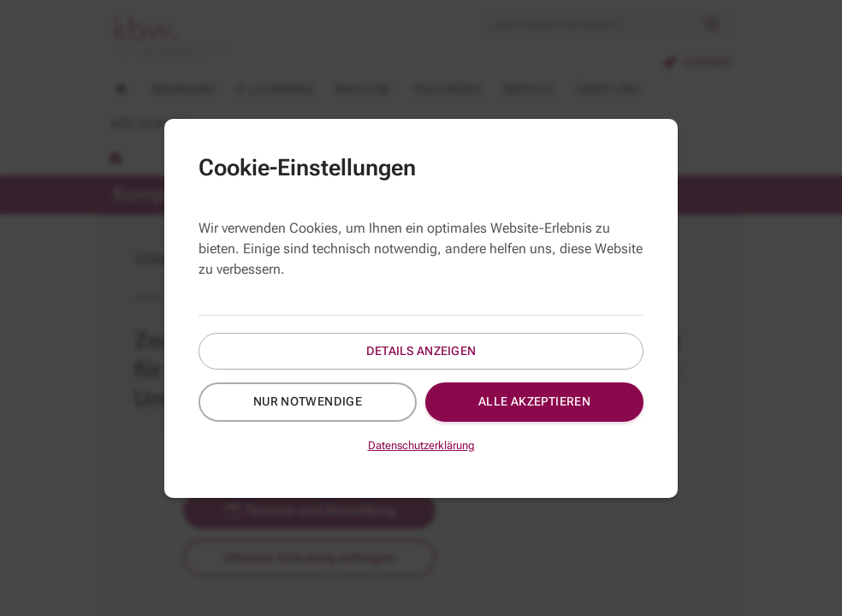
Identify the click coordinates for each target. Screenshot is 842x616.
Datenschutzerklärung (421, 445)
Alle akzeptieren (535, 401)
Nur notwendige (308, 401)
